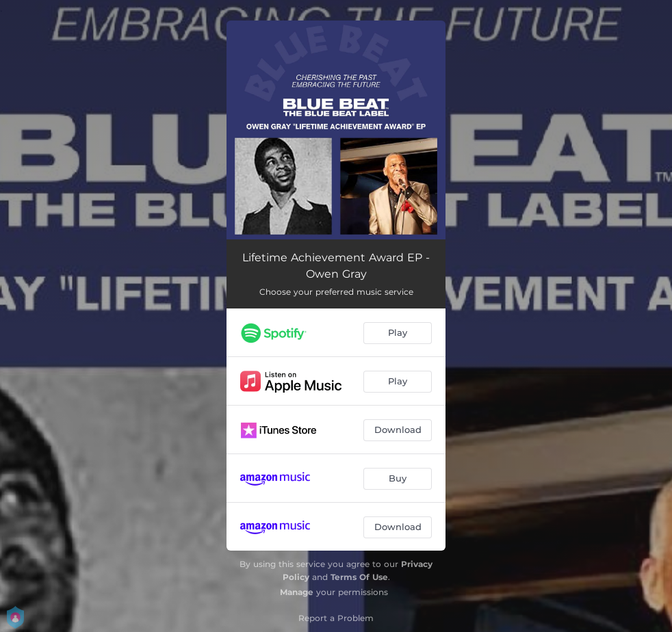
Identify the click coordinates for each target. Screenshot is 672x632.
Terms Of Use (359, 577)
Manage (297, 592)
